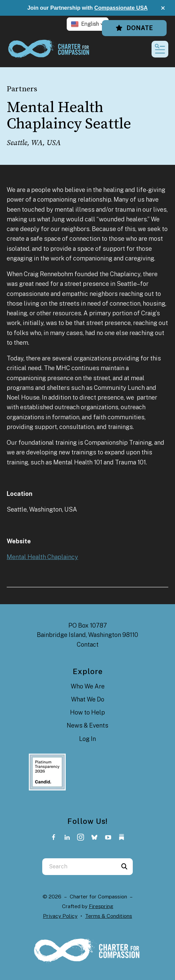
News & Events (87, 725)
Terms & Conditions (109, 916)
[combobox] (79, 867)
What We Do (88, 699)
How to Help (87, 712)
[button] (163, 8)
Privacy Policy (60, 916)
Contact (88, 644)
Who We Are (88, 686)
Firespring (101, 906)
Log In (87, 739)
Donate (134, 28)
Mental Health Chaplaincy (42, 557)
